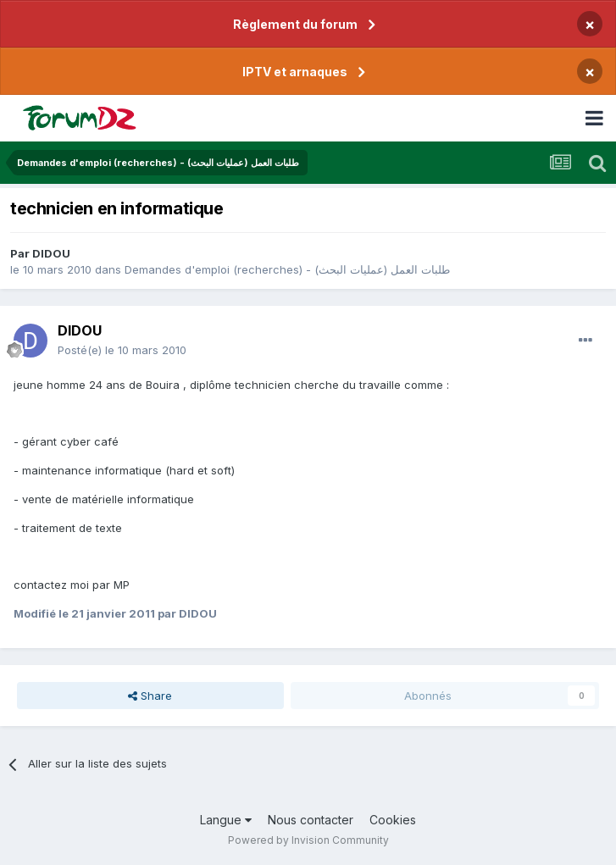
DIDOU (51, 253)
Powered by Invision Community (308, 840)
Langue (226, 820)
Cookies (393, 820)
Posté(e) (122, 350)
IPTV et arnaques (295, 72)
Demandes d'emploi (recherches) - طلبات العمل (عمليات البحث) (287, 269)
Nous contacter (311, 820)
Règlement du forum (295, 24)
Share (150, 696)
